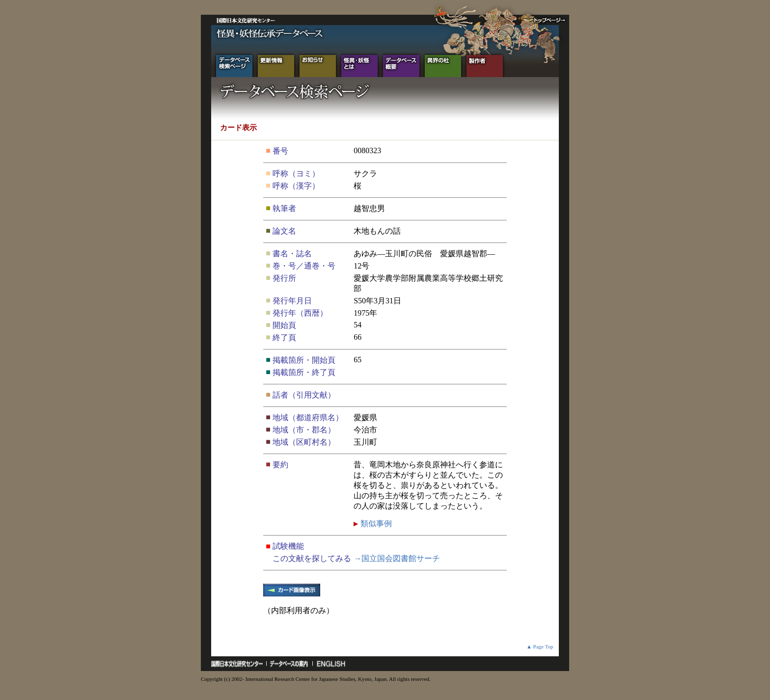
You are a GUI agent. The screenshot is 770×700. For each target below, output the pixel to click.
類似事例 (375, 524)
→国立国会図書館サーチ (397, 558)
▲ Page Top (540, 646)
